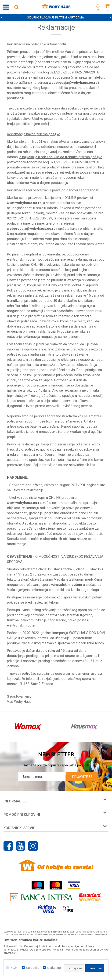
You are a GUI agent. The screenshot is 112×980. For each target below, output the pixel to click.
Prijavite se (82, 777)
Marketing (54, 968)
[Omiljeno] (97, 12)
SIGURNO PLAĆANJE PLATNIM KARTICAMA (56, 18)
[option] (56, 18)
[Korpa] (107, 12)
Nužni (14, 968)
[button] (16, 7)
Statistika (33, 968)
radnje (21, 544)
